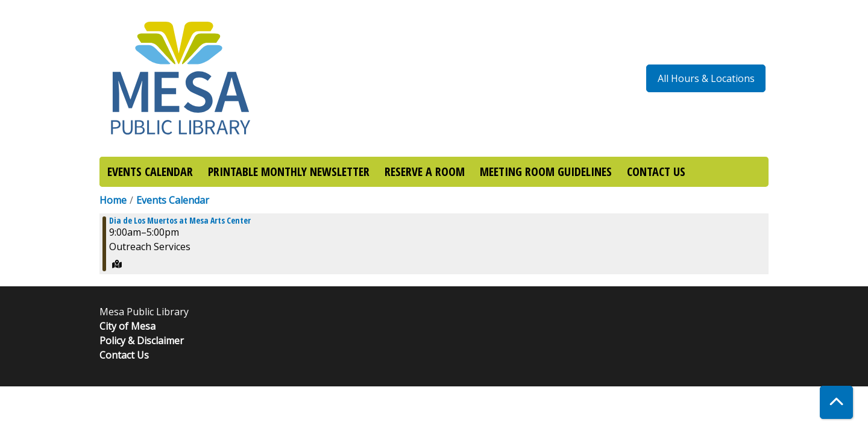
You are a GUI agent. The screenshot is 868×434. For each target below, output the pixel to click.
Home (113, 200)
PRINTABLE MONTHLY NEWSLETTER (289, 171)
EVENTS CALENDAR (150, 171)
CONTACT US (656, 171)
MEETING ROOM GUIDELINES (546, 171)
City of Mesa (127, 326)
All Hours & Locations (706, 78)
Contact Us (124, 355)
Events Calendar (173, 200)
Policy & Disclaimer (142, 341)
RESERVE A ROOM (425, 171)
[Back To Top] (836, 402)
